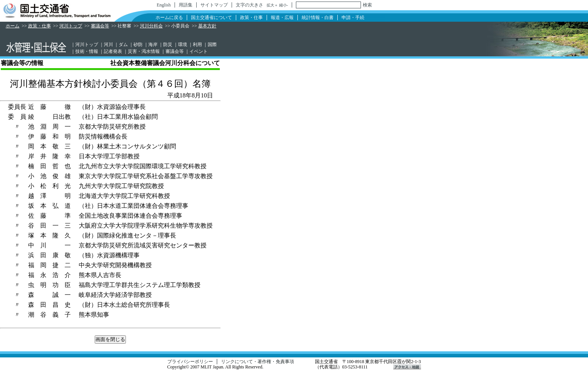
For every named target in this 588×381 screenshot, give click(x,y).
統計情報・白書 (318, 18)
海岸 (153, 45)
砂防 (138, 45)
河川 (108, 45)
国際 (212, 45)
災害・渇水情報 (144, 51)
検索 (367, 5)
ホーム (13, 26)
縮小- (284, 5)
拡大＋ (272, 5)
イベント (199, 51)
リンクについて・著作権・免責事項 (257, 362)
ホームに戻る (169, 18)
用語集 (186, 5)
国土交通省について (211, 18)
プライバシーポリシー (190, 362)
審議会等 (100, 26)
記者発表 (113, 51)
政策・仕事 (251, 18)
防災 (168, 45)
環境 (183, 45)
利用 (197, 45)
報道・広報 (282, 18)
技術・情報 (87, 51)
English (164, 5)
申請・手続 (353, 18)
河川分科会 (151, 26)
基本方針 (207, 26)
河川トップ (71, 26)
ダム (123, 45)
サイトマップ (214, 5)
